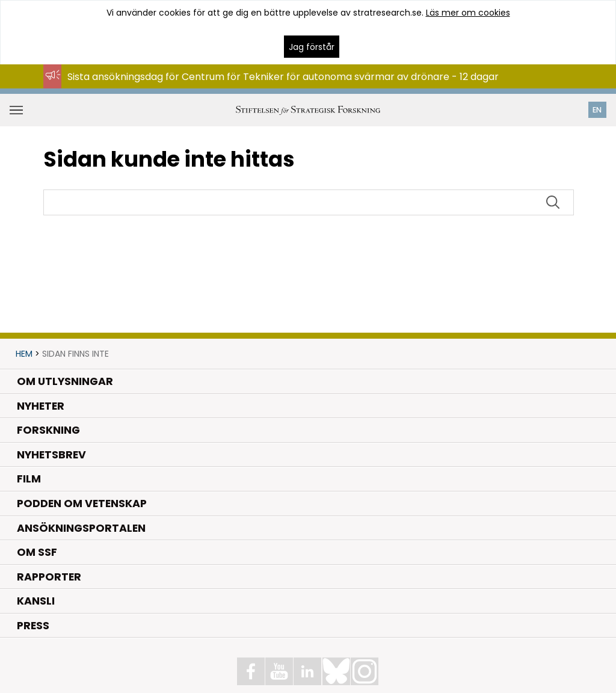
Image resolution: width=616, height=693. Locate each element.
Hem (24, 354)
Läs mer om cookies (468, 13)
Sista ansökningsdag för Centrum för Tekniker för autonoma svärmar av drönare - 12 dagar (283, 77)
